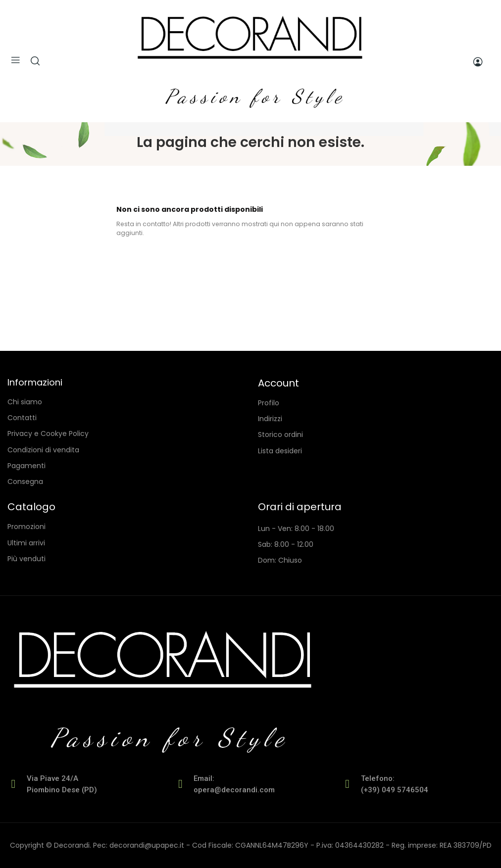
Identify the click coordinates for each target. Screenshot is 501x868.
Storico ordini (280, 434)
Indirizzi (270, 419)
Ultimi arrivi (26, 543)
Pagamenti (26, 466)
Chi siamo (25, 402)
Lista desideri (280, 451)
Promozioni (26, 527)
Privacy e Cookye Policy (48, 434)
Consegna (25, 482)
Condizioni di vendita (43, 450)
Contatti (22, 418)
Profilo (269, 403)
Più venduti (26, 559)
